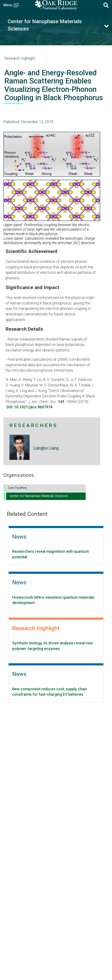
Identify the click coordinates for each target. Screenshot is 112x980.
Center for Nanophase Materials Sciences (39, 496)
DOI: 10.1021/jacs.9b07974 (29, 407)
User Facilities (18, 488)
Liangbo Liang (46, 448)
